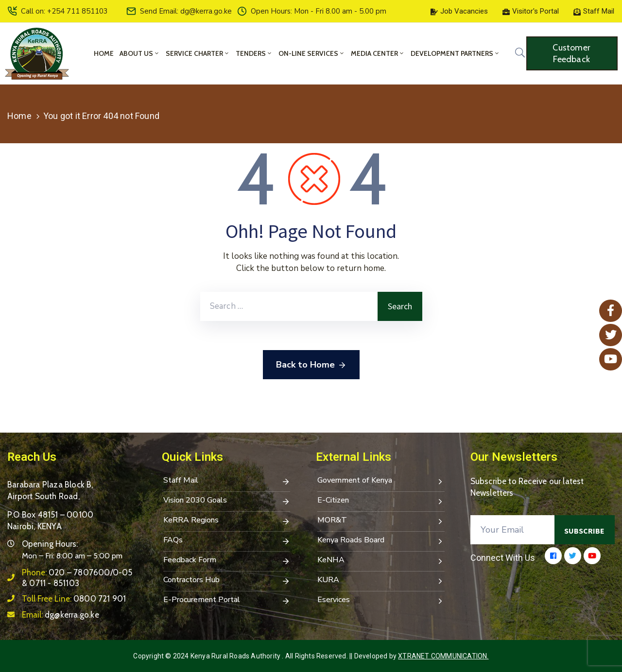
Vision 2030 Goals (227, 501)
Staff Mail (227, 481)
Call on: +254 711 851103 (64, 11)
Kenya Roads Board (381, 541)
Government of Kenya (381, 481)
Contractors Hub (227, 581)
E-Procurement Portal (227, 601)
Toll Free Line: (74, 599)
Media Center (378, 53)
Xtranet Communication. (443, 656)
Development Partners (455, 53)
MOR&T (381, 521)
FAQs (227, 541)
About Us (140, 53)
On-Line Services (312, 53)
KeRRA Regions (227, 521)
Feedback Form (227, 561)
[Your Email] (513, 530)
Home (104, 53)
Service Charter (198, 53)
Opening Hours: (50, 544)
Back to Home (311, 365)
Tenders (254, 53)
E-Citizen (381, 501)
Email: (60, 615)
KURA (381, 581)
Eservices (381, 601)
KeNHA (381, 561)
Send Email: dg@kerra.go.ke (186, 11)
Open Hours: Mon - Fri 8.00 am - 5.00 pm (319, 11)
